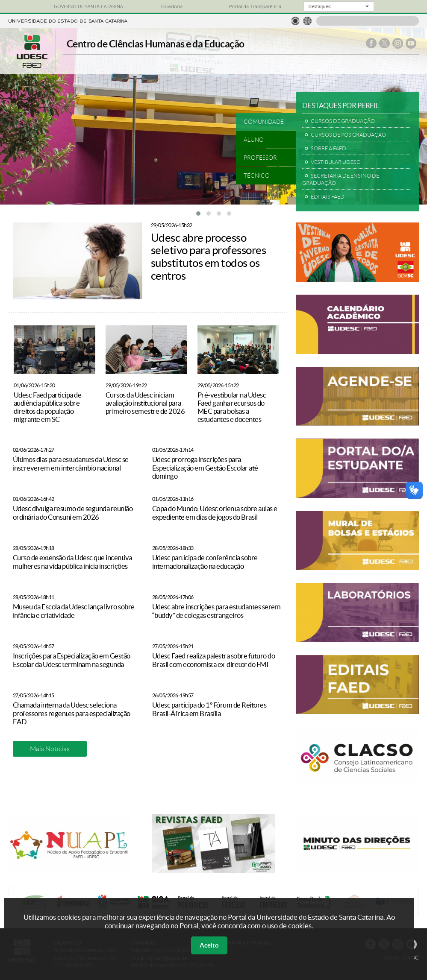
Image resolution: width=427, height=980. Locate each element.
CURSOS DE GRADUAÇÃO (343, 121)
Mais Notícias (50, 749)
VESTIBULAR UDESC (336, 162)
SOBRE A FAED (328, 148)
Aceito (209, 945)
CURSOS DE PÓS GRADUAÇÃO (348, 135)
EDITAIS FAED (328, 197)
